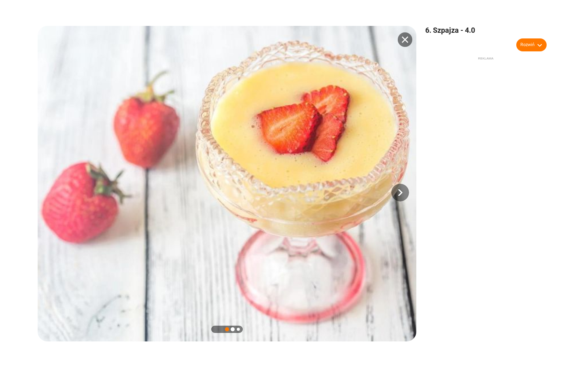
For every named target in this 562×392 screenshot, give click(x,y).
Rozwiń (527, 45)
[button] (400, 193)
